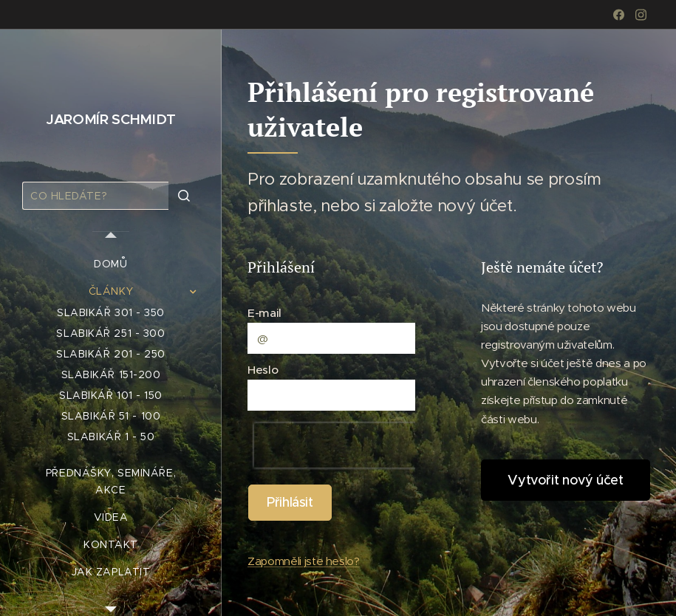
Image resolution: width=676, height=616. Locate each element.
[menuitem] (111, 264)
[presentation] (349, 445)
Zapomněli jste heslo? (304, 561)
